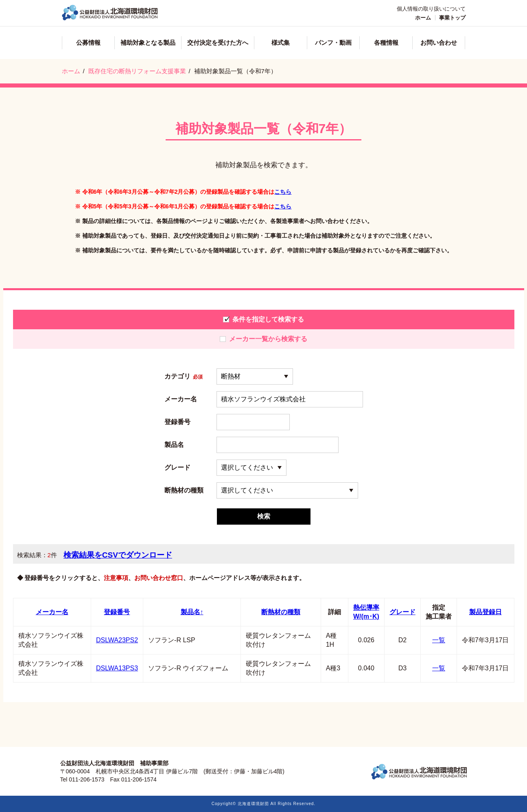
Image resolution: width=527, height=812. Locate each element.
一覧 (439, 640)
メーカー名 (181, 399)
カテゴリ (184, 376)
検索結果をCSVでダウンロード (118, 555)
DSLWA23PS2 (117, 640)
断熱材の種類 (184, 490)
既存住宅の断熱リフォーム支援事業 (137, 71)
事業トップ (452, 18)
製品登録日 (485, 612)
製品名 (174, 445)
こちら (283, 192)
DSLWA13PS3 (117, 668)
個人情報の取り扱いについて (431, 9)
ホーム (423, 18)
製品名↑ (192, 612)
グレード (177, 468)
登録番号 (177, 422)
